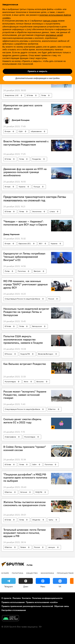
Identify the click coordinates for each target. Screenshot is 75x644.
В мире (8, 131)
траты (51, 520)
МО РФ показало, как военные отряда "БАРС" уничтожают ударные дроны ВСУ (26, 284)
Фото (26, 382)
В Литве (30, 95)
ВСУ (41, 244)
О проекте (6, 598)
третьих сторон (50, 21)
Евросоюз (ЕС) (25, 244)
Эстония (24, 492)
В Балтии (52, 409)
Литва (44, 95)
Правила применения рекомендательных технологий (27, 606)
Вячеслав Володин (46, 354)
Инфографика (10, 437)
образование (36, 131)
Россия (51, 299)
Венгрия (37, 271)
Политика (22, 271)
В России (8, 354)
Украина (22, 187)
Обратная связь (62, 606)
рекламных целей (54, 35)
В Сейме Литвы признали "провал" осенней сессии (25, 448)
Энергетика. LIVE (12, 95)
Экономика (37, 211)
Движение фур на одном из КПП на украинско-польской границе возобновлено (25, 172)
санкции (52, 547)
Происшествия (65, 573)
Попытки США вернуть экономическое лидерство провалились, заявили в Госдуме (23, 339)
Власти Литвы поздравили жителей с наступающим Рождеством (26, 143)
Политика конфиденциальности (47, 598)
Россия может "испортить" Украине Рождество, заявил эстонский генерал (25, 395)
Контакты (26, 598)
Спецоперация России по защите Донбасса (22, 299)
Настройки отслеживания (14, 610)
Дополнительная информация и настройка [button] (38, 78)
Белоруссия (37, 326)
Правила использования (13, 602)
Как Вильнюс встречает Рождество (25, 364)
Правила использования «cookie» (42, 602)
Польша (37, 187)
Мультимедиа (10, 382)
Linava (52, 211)
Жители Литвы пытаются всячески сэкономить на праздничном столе (25, 504)
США (21, 131)
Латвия (23, 547)
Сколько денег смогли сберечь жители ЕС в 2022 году (22, 421)
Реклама (17, 598)
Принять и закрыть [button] (37, 71)
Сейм (34, 464)
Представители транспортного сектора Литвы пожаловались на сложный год (35, 199)
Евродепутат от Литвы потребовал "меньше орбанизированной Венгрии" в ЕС (24, 257)
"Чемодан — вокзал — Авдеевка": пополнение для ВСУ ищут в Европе (25, 223)
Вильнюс (40, 382)
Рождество (37, 159)
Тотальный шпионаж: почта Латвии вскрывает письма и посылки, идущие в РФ (25, 533)
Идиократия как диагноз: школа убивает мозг (23, 107)
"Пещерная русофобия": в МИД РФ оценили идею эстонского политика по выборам (25, 478)
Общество (36, 520)
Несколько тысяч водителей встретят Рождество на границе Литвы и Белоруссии (26, 312)
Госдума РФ (25, 354)
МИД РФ (39, 492)
